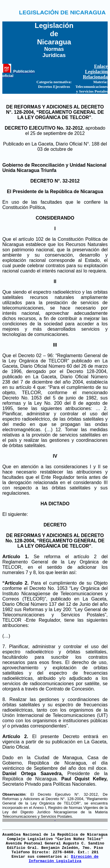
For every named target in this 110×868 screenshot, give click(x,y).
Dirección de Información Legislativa (64, 859)
